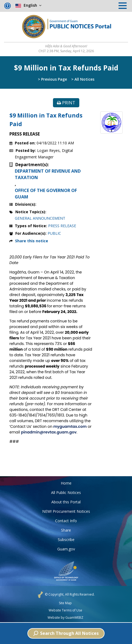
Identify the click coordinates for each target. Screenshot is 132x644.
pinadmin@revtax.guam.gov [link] (49, 432)
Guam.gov (66, 549)
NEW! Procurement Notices (66, 511)
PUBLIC (54, 233)
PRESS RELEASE (62, 226)
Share (66, 530)
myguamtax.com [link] (70, 426)
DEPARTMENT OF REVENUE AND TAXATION (48, 174)
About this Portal (66, 502)
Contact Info (66, 521)
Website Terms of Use (65, 610)
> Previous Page (52, 79)
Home (66, 483)
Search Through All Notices (66, 633)
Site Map (65, 603)
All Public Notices (66, 492)
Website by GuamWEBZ (65, 618)
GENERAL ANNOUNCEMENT (40, 218)
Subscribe (66, 540)
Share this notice (32, 241)
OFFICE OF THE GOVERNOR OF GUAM (46, 194)
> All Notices (83, 79)
